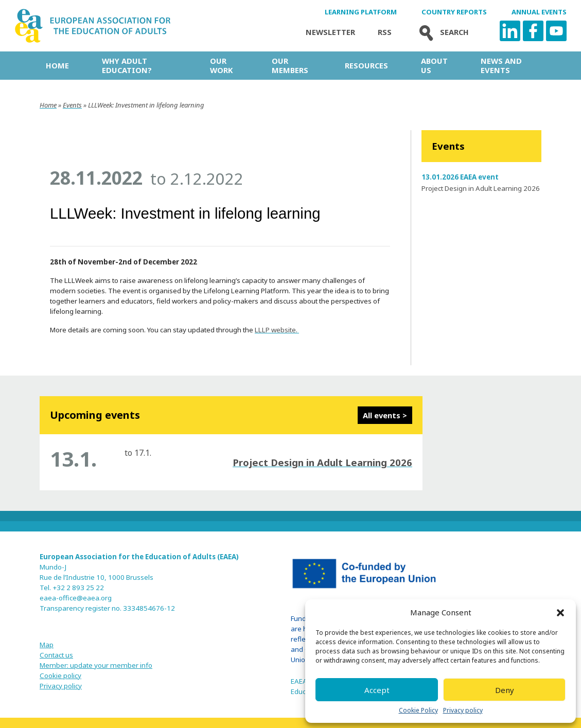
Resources (366, 65)
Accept (377, 690)
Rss (385, 32)
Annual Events (539, 12)
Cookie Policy (418, 711)
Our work (221, 65)
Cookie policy (60, 676)
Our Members (290, 65)
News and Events (501, 65)
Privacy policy (463, 711)
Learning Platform (361, 12)
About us (434, 65)
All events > (385, 415)
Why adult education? (127, 65)
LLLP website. (277, 330)
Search (442, 32)
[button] (560, 613)
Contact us (56, 655)
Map (47, 645)
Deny (505, 690)
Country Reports (454, 12)
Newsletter (330, 32)
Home (57, 65)
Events (72, 105)
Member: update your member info (96, 665)
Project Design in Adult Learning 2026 (481, 188)
